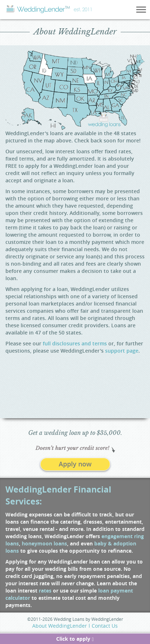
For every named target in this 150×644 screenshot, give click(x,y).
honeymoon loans (44, 543)
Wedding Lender (49, 9)
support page (122, 351)
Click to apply (75, 639)
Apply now (75, 464)
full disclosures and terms (75, 343)
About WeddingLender (60, 626)
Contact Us (105, 626)
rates (45, 591)
